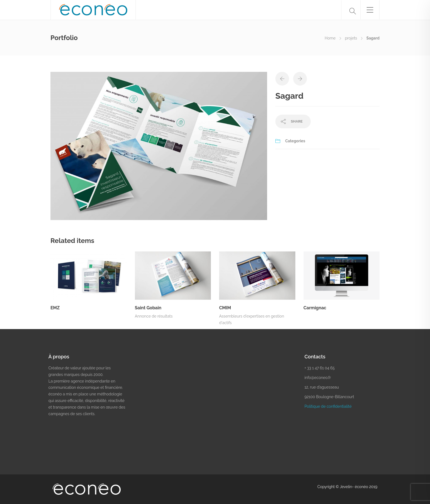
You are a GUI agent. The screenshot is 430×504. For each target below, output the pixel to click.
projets (351, 38)
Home (330, 38)
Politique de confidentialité (328, 406)
